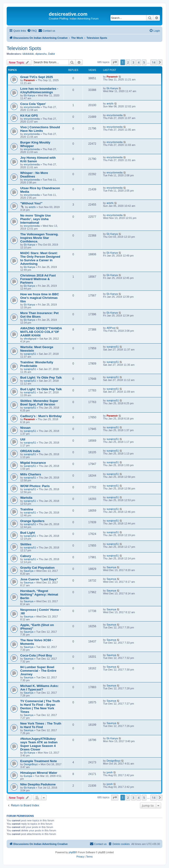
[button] (115, 62)
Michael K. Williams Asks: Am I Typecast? (39, 688)
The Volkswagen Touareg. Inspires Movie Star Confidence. (39, 238)
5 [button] (144, 62)
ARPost (111, 328)
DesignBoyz (31, 764)
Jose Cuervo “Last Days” (39, 579)
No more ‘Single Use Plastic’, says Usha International (35, 219)
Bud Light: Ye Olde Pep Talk (41, 377)
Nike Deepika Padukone (38, 784)
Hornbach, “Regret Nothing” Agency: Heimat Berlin (39, 594)
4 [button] (139, 62)
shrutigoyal (30, 339)
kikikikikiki (28, 54)
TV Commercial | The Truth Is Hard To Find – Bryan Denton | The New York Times (40, 706)
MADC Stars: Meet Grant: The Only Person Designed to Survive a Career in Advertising (40, 258)
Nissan (25, 428)
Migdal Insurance (33, 463)
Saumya (29, 571)
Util (23, 439)
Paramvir (29, 80)
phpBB (72, 852)
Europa (28, 776)
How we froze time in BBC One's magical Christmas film (40, 298)
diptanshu (41, 54)
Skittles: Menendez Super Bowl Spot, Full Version (39, 403)
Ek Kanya (29, 95)
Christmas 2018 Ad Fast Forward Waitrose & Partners (38, 279)
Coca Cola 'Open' (33, 104)
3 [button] (133, 62)
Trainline (27, 509)
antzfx (110, 104)
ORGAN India (30, 451)
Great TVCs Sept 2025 (37, 77)
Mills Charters (31, 474)
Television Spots (24, 48)
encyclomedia (32, 107)
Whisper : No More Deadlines (34, 175)
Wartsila (26, 498)
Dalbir (52, 54)
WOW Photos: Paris (35, 486)
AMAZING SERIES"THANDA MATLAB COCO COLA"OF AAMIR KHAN (41, 332)
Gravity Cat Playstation (37, 568)
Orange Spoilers (32, 521)
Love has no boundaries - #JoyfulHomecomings (39, 90)
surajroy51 (30, 354)
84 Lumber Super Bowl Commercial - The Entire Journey (38, 671)
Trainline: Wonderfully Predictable (37, 364)
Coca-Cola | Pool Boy (36, 655)
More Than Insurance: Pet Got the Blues (39, 315)
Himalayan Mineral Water (39, 773)
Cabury (26, 556)
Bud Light (28, 533)
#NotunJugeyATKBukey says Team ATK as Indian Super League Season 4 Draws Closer (39, 744)
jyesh (110, 772)
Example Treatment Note (39, 761)
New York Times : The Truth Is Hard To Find (41, 725)
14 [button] (154, 62)
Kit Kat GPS (29, 116)
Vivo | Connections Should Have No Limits (40, 129)
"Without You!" (31, 203)
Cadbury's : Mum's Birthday (41, 416)
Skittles (26, 544)
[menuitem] (32, 31)
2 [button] (128, 62)
